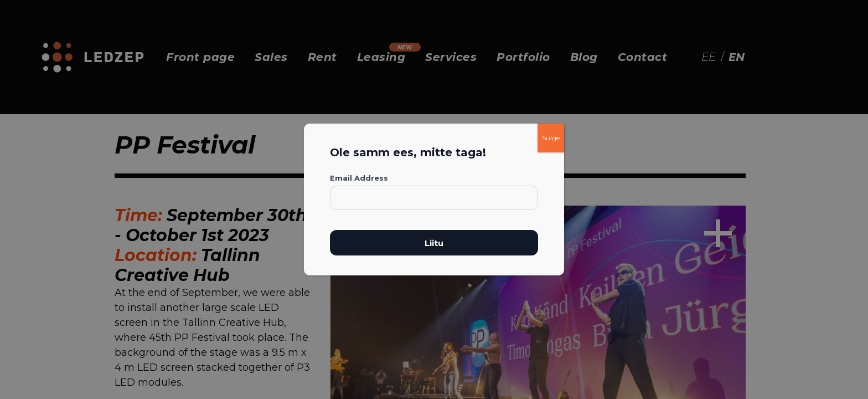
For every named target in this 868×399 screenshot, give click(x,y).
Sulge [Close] (551, 138)
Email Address (359, 178)
